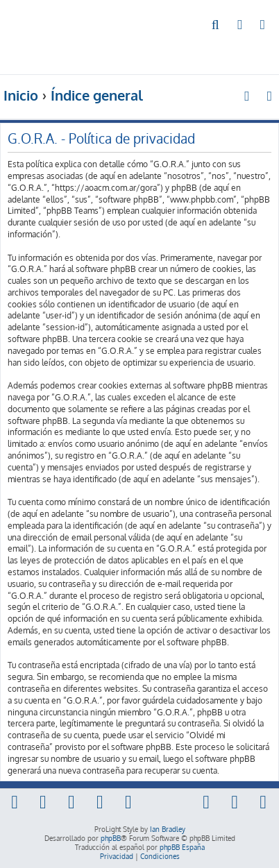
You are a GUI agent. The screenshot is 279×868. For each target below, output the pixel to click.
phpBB (111, 838)
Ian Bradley (168, 829)
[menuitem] (216, 25)
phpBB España (182, 847)
